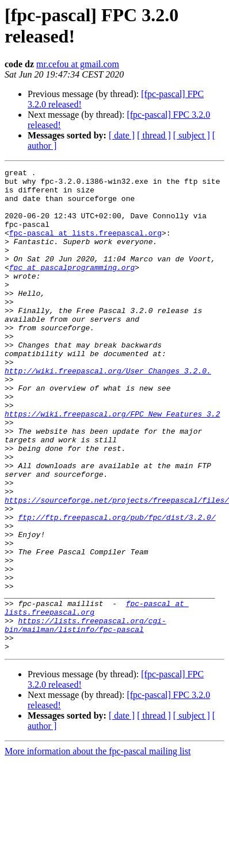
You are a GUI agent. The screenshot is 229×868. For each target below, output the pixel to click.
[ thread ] (154, 135)
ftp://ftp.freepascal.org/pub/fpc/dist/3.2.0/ (117, 588)
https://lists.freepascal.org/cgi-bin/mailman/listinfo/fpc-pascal (85, 717)
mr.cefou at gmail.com (78, 64)
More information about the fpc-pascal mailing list (98, 848)
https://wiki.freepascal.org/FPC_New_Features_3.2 (112, 464)
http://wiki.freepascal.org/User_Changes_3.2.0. (108, 412)
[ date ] (122, 135)
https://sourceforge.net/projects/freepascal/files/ (117, 567)
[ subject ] (192, 135)
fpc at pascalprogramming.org (72, 288)
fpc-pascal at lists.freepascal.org (85, 246)
